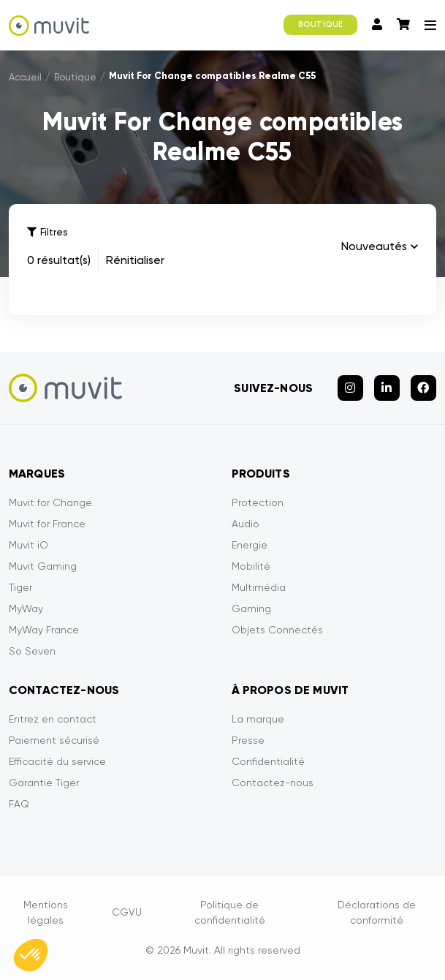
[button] (31, 955)
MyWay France (44, 630)
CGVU (127, 912)
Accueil (25, 77)
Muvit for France (47, 524)
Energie (250, 545)
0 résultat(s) (59, 260)
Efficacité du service (57, 761)
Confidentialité (268, 761)
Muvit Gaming (43, 566)
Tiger (20, 587)
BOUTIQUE (320, 24)
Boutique (75, 77)
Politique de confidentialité (230, 912)
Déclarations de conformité (377, 912)
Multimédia (259, 587)
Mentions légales (46, 912)
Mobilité (251, 566)
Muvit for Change (50, 502)
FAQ (19, 804)
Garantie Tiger (44, 783)
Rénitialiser (135, 260)
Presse (248, 740)
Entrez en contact (53, 719)
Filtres (47, 232)
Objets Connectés (277, 630)
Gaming (251, 608)
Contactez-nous (273, 783)
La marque (258, 719)
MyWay (26, 608)
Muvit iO (28, 545)
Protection (258, 502)
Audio (246, 524)
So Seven (32, 651)
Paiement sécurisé (54, 740)
